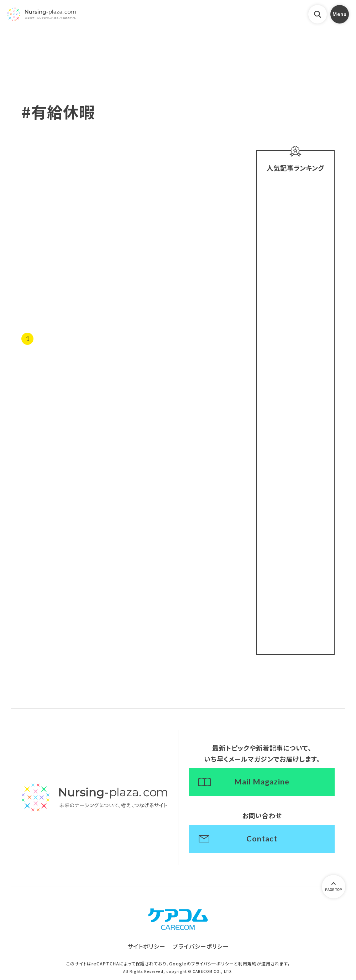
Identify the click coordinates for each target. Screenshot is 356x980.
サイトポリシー (146, 948)
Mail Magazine (262, 782)
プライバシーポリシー (201, 948)
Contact (262, 840)
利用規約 (247, 965)
